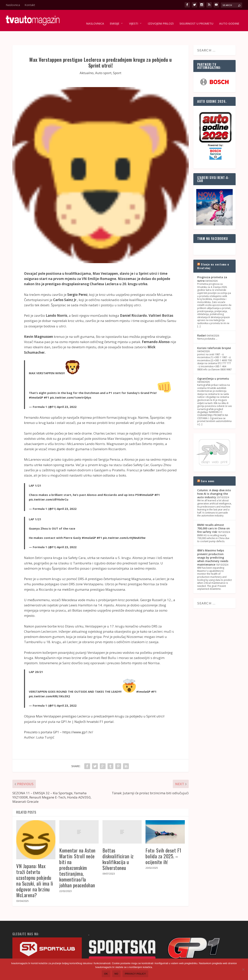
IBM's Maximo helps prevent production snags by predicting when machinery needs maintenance (213, 545)
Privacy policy (135, 974)
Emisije (115, 18)
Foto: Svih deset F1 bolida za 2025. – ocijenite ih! (163, 844)
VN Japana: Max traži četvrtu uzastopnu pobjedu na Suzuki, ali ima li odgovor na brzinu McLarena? (35, 868)
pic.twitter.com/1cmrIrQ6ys (71, 385)
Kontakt (30, 5)
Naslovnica (13, 5)
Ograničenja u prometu (213, 367)
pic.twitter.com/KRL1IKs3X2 (49, 684)
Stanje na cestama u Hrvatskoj (213, 254)
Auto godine (229, 18)
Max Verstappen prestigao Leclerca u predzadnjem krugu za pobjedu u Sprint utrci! (100, 704)
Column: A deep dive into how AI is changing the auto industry (214, 482)
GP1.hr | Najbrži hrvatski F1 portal (87, 710)
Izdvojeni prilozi (161, 18)
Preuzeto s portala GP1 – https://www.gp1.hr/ (59, 720)
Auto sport (103, 61)
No (116, 974)
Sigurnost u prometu (196, 18)
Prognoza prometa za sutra (212, 267)
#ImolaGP (36, 385)
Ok (106, 974)
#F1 (46, 385)
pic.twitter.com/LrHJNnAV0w (124, 526)
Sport (117, 61)
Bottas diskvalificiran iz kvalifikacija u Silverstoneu (118, 847)
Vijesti (134, 18)
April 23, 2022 (67, 395)
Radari (202, 323)
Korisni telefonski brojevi (214, 336)
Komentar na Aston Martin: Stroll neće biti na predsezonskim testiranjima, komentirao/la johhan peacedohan (77, 856)
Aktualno (87, 61)
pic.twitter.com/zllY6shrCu (49, 487)
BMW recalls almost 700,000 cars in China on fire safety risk (214, 516)
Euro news (208, 469)
